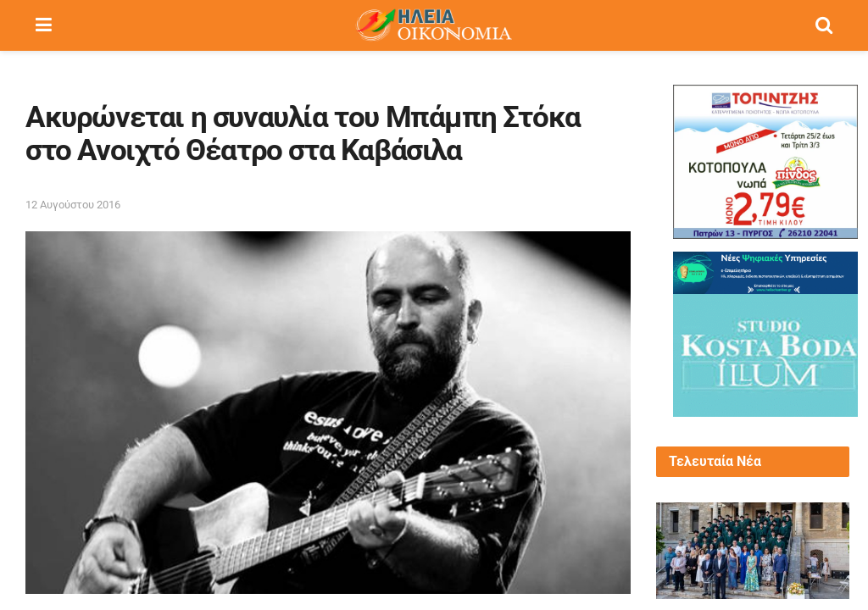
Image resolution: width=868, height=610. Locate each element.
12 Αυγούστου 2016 (73, 205)
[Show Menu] (44, 25)
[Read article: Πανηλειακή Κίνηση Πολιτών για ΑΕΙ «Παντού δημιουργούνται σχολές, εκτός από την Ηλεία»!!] (753, 551)
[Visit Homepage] (433, 25)
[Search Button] (824, 25)
